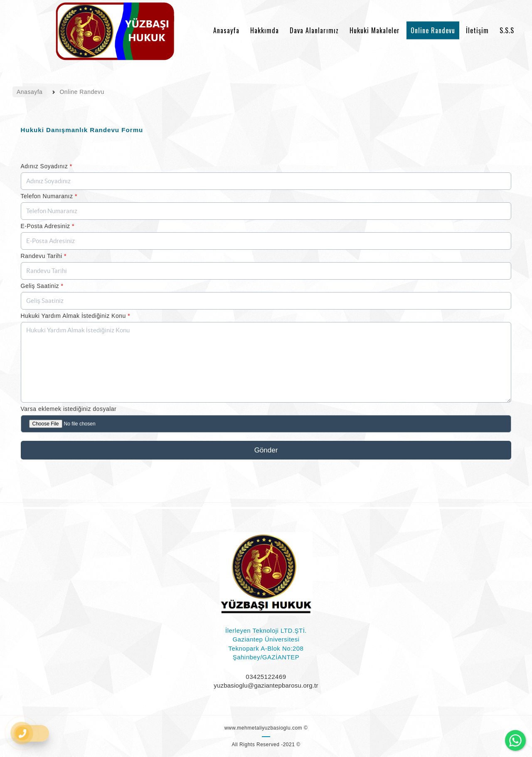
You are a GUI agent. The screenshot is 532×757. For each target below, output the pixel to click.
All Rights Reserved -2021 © (266, 745)
